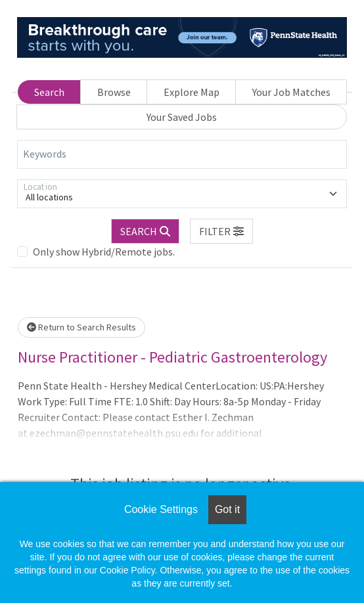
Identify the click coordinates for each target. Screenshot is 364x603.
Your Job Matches (291, 92)
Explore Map (192, 92)
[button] (221, 231)
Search (49, 92)
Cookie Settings (161, 509)
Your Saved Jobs (182, 117)
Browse (114, 92)
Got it (227, 509)
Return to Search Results (81, 327)
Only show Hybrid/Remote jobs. (104, 252)
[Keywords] (182, 154)
